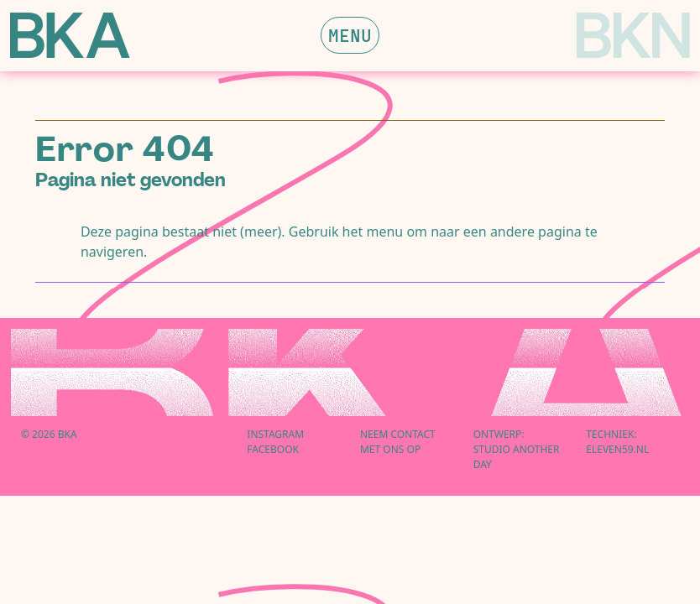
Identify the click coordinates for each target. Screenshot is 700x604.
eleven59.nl (617, 449)
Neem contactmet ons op (398, 442)
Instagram (275, 434)
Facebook (273, 449)
